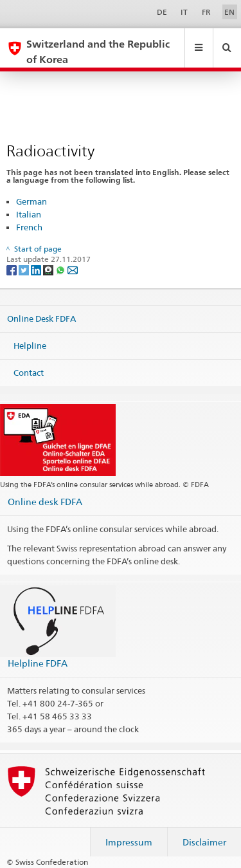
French (29, 227)
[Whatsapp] (61, 269)
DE (162, 12)
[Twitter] (25, 269)
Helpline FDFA (38, 663)
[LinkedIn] (37, 269)
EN (229, 12)
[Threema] (49, 269)
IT (184, 12)
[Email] (73, 269)
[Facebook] (13, 269)
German (31, 201)
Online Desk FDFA (41, 319)
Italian (29, 214)
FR (206, 12)
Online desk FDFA (45, 502)
